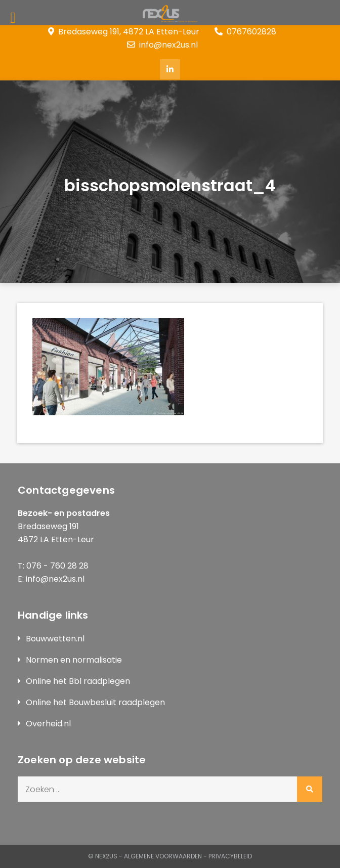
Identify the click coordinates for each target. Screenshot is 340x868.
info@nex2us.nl (162, 45)
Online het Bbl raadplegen (78, 681)
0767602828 (245, 32)
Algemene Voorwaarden (163, 856)
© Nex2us (103, 856)
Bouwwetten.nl (55, 639)
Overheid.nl (48, 724)
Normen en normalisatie (74, 660)
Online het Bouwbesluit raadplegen (95, 702)
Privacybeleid (230, 856)
